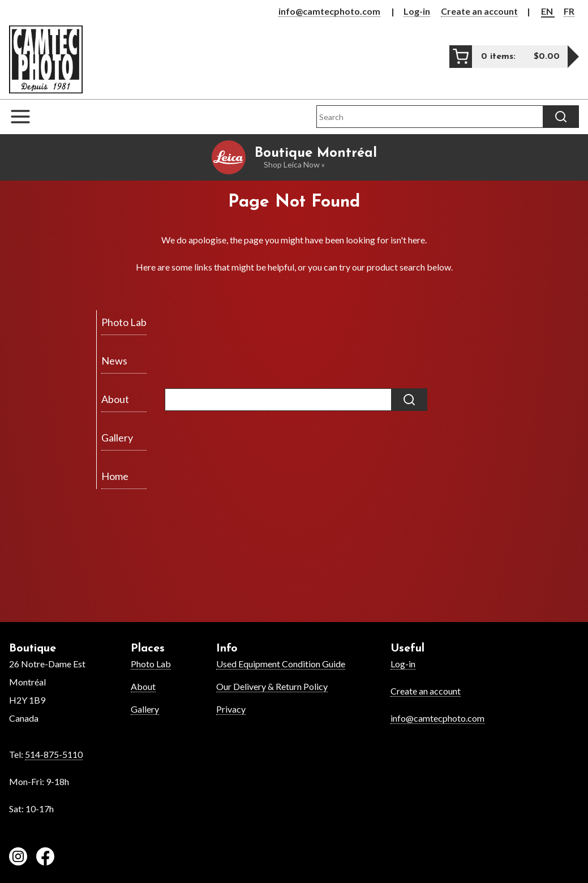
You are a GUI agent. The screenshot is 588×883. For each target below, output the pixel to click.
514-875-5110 (54, 754)
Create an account (479, 11)
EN (548, 11)
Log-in (417, 11)
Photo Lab (151, 664)
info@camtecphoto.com (329, 11)
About (143, 686)
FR (569, 11)
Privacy (231, 709)
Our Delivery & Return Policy (272, 686)
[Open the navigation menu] (26, 117)
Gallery (145, 709)
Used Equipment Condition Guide (281, 664)
